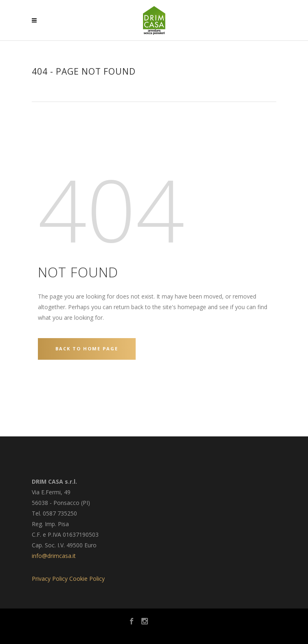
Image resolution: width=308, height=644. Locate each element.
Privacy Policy (50, 579)
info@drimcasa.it (54, 556)
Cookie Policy (87, 579)
